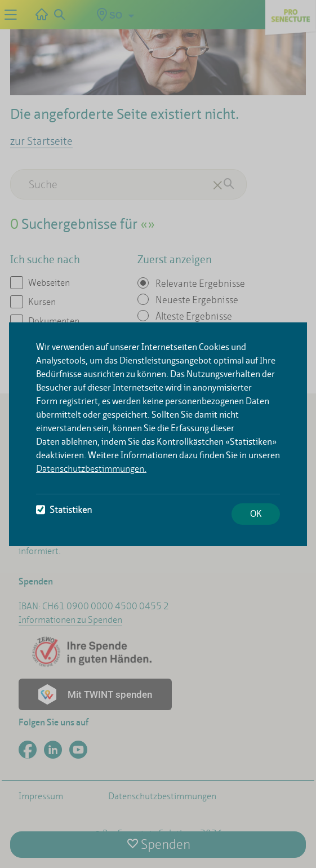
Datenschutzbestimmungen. (91, 469)
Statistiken (64, 510)
